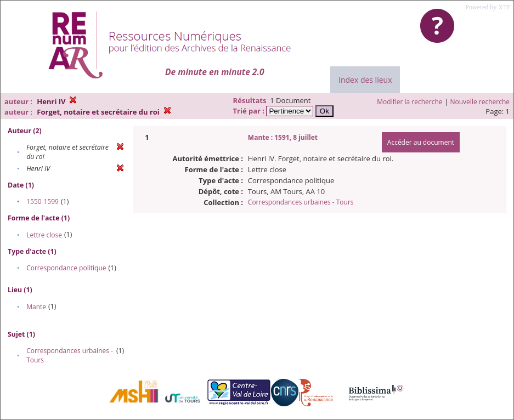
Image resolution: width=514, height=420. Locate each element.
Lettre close (44, 235)
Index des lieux (365, 80)
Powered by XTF (488, 7)
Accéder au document (421, 142)
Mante (36, 307)
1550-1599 (43, 202)
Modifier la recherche (409, 102)
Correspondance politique (66, 268)
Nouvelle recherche (480, 102)
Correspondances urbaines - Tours (301, 202)
